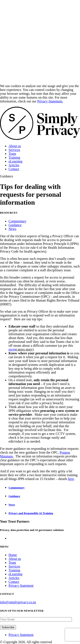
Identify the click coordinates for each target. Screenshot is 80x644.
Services (14, 150)
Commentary (17, 221)
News (12, 229)
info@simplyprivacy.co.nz (18, 602)
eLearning (15, 161)
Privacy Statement (21, 586)
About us (15, 146)
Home (13, 555)
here (71, 479)
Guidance (15, 225)
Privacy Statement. (50, 101)
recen (12, 349)
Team (12, 154)
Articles (14, 165)
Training (14, 157)
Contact (14, 169)
